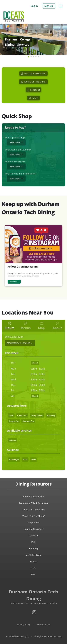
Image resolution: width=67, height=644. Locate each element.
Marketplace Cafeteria (19, 343)
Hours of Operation (34, 529)
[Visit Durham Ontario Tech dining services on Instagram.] (34, 612)
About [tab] (57, 326)
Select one (15, 142)
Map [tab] (41, 326)
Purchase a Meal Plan (33, 496)
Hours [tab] (10, 326)
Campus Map (34, 522)
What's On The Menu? (34, 516)
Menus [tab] (26, 326)
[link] (33, 35)
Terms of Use (44, 624)
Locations (34, 535)
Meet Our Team (34, 555)
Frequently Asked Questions (33, 503)
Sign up (49, 6)
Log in (35, 6)
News (34, 568)
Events (33, 561)
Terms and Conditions (33, 509)
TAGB (33, 542)
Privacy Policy (24, 624)
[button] (29, 57)
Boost (34, 574)
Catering (34, 548)
